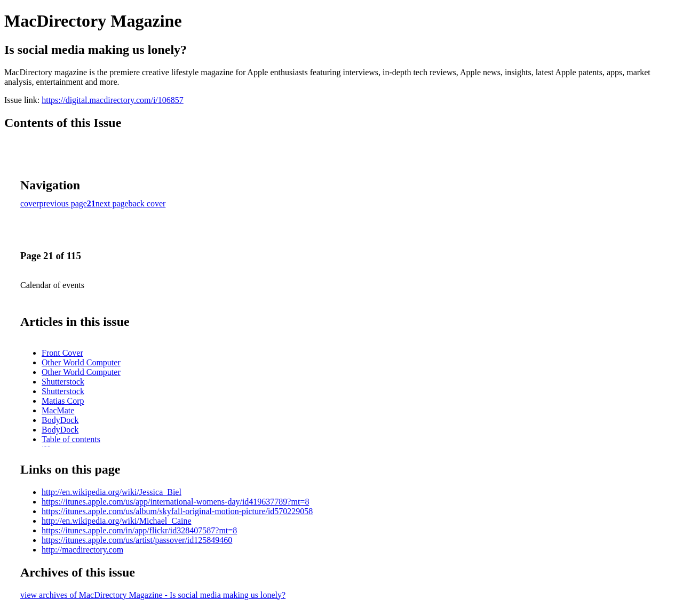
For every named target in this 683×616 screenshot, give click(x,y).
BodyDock (60, 420)
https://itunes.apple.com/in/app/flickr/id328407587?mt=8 (139, 530)
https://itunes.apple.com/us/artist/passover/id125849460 (137, 540)
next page (112, 203)
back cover (147, 203)
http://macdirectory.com (82, 550)
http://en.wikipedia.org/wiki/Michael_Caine (117, 521)
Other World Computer (81, 362)
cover (30, 203)
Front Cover (62, 353)
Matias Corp (63, 401)
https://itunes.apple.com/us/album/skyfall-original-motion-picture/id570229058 (177, 511)
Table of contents (71, 439)
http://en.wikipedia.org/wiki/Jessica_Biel (112, 492)
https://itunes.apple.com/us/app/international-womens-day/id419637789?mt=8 (175, 502)
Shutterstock (63, 382)
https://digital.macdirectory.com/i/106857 (113, 100)
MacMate (58, 410)
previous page (63, 203)
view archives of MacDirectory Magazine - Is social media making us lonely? (153, 595)
